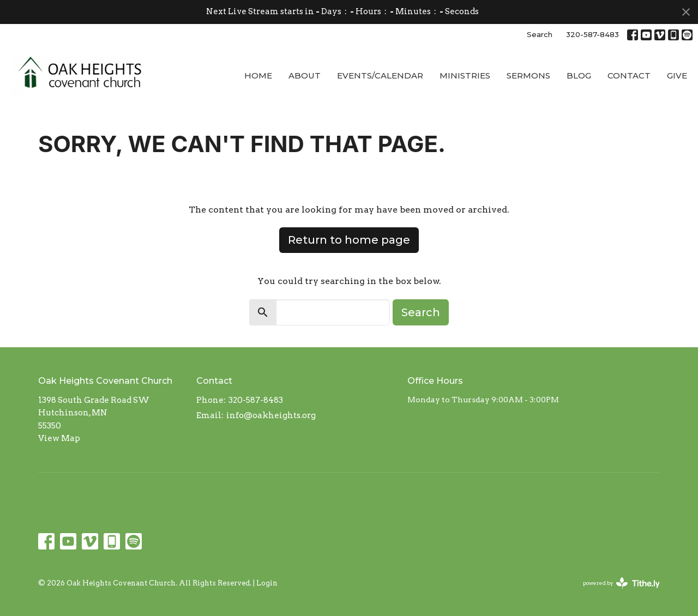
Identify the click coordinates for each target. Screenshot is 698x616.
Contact (629, 76)
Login (267, 583)
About (305, 76)
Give (677, 76)
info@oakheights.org (271, 415)
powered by (621, 583)
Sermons (528, 76)
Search (540, 34)
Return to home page (349, 240)
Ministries (465, 76)
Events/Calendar (380, 76)
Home (258, 76)
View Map (59, 438)
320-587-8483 (592, 34)
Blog (579, 76)
